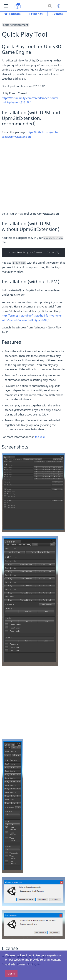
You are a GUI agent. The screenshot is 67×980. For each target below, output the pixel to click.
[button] (6, 6)
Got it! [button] (11, 974)
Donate (57, 14)
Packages (12, 14)
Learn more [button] (25, 964)
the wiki (40, 437)
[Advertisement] (33, 177)
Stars (36, 14)
